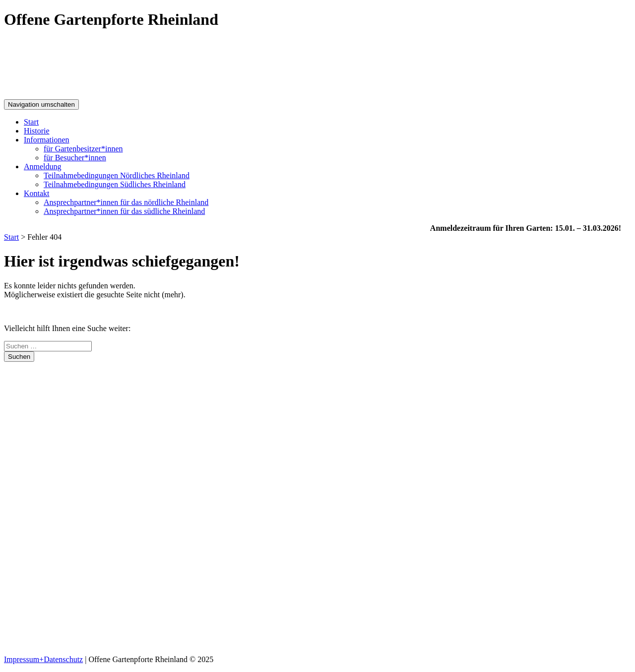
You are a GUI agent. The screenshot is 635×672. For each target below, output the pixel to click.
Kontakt (37, 193)
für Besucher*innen (75, 158)
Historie (37, 131)
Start (31, 122)
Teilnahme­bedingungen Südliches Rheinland (115, 184)
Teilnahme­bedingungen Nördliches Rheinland (117, 175)
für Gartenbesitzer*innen (83, 149)
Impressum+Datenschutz (43, 659)
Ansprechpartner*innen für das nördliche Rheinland (126, 202)
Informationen (47, 140)
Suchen (19, 357)
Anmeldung (43, 167)
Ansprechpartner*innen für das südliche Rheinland (124, 211)
